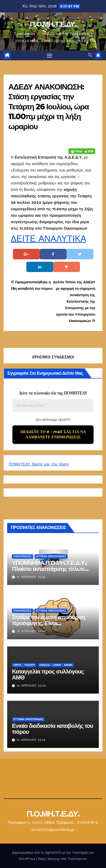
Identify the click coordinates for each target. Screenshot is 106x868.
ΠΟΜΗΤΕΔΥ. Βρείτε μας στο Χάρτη (39, 464)
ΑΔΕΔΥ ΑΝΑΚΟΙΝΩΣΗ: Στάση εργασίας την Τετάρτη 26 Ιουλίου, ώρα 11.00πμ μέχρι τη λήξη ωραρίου (49, 107)
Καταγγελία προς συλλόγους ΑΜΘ (48, 674)
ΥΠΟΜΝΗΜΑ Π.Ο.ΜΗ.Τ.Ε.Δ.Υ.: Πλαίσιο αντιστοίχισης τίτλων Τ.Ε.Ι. (50, 569)
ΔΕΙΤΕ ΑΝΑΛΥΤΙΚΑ (49, 239)
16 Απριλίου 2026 (31, 631)
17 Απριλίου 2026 (31, 577)
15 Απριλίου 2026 (31, 740)
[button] (90, 55)
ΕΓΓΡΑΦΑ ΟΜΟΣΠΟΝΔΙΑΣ (51, 556)
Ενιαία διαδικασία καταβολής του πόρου (53, 729)
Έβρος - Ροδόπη (24, 665)
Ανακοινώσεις (22, 556)
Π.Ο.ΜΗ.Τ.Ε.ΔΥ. (53, 24)
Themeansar (77, 859)
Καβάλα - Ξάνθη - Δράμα (56, 665)
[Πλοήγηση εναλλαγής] (50, 56)
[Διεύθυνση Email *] (53, 406)
